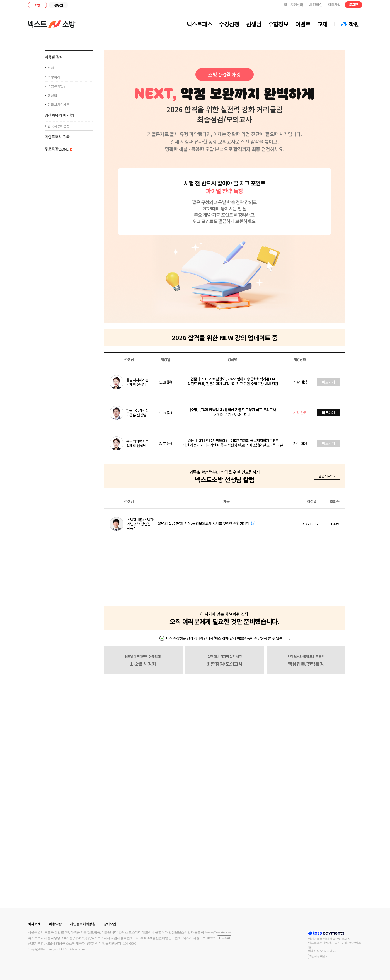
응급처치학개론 (59, 104)
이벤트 (303, 24)
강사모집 (110, 924)
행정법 (52, 95)
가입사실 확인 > (318, 956)
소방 (37, 5)
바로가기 (328, 382)
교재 (322, 24)
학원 (354, 24)
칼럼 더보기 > (327, 476)
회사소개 (34, 924)
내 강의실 (315, 5)
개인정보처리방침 (82, 924)
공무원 (58, 5)
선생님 (254, 24)
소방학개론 (56, 77)
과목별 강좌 (54, 57)
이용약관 (55, 924)
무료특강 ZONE (59, 149)
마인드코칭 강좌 (57, 137)
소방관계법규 (57, 86)
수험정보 (278, 24)
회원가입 (334, 5)
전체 (51, 68)
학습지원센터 (294, 5)
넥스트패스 (199, 24)
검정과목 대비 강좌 (59, 115)
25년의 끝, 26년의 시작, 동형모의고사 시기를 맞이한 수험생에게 (204, 523)
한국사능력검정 (59, 126)
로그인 (353, 4)
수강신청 (229, 24)
